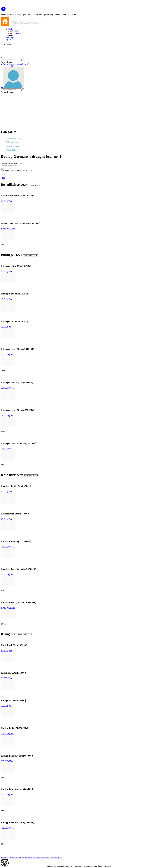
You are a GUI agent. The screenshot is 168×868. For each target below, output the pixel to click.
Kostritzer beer (12, 146)
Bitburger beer (12, 142)
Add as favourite (28, 171)
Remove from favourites (12, 171)
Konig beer (11, 150)
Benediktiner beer (14, 138)
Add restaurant (15, 858)
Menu (4, 174)
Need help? (10, 37)
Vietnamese (16, 33)
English (10, 29)
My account (10, 40)
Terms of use (30, 858)
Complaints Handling (56, 858)
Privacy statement (42, 858)
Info (3, 178)
